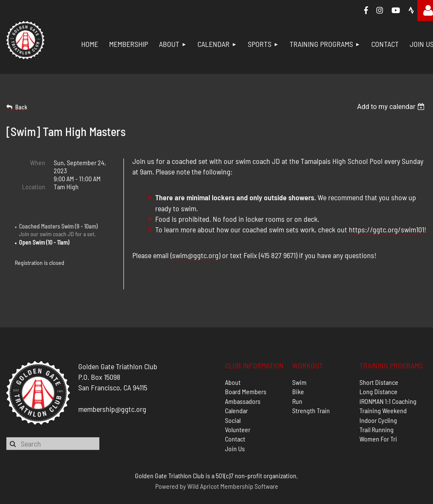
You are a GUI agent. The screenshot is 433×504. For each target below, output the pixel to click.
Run (297, 380)
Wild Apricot (203, 465)
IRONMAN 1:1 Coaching (388, 380)
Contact (235, 418)
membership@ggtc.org (112, 388)
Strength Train (311, 390)
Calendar (236, 390)
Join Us (235, 427)
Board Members (246, 371)
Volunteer (238, 408)
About (233, 361)
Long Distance (378, 371)
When (38, 162)
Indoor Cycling (378, 399)
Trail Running (377, 408)
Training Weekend (383, 390)
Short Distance (379, 361)
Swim (299, 361)
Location (34, 187)
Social (233, 399)
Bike (298, 371)
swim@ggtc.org (195, 255)
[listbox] (392, 107)
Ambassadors (243, 380)
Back (21, 107)
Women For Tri (378, 418)
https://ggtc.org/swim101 (386, 229)
